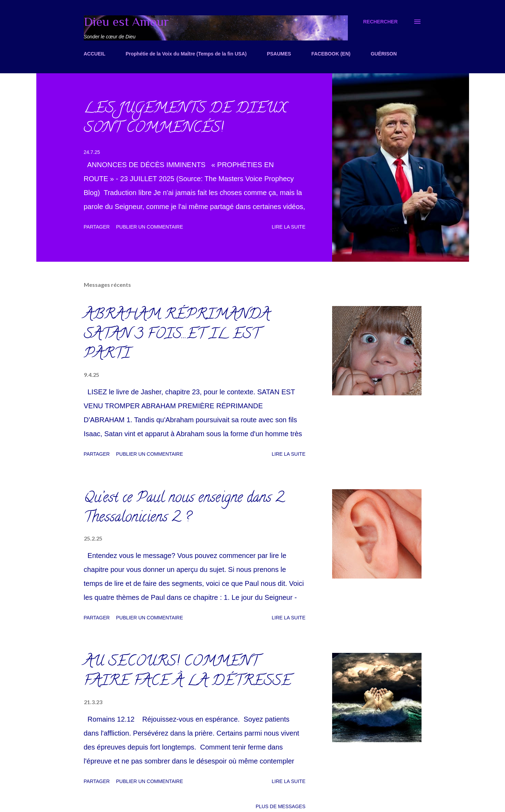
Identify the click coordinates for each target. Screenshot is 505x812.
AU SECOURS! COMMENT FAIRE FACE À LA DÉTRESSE (188, 672)
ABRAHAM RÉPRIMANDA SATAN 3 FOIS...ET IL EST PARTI (177, 335)
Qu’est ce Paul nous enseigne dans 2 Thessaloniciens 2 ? (184, 509)
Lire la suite (288, 227)
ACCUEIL (95, 54)
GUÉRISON (384, 54)
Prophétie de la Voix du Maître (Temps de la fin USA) (186, 54)
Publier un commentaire (149, 227)
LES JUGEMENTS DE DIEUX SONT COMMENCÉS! (185, 119)
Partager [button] (97, 227)
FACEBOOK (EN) (331, 54)
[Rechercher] (380, 22)
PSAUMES (279, 54)
